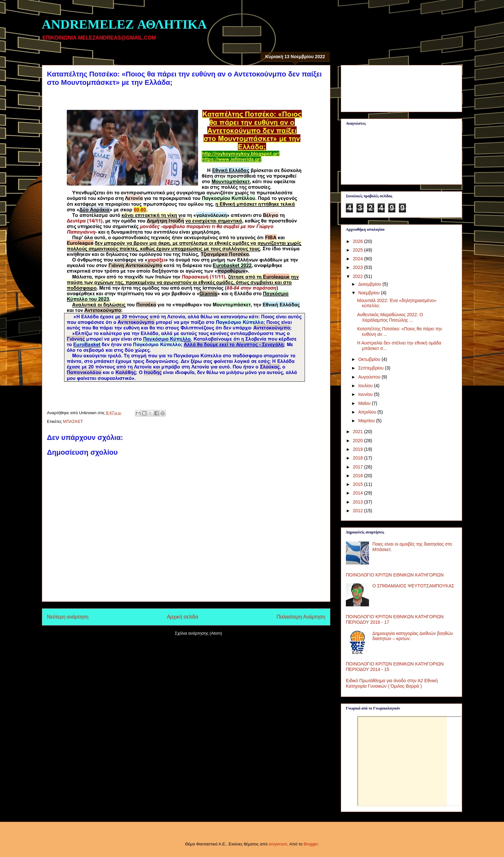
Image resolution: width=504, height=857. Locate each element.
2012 (359, 511)
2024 (359, 259)
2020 (359, 441)
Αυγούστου (370, 377)
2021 (359, 432)
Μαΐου (365, 403)
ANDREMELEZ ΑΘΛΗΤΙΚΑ (124, 24)
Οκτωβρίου (370, 359)
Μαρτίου (367, 421)
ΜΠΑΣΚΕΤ (73, 421)
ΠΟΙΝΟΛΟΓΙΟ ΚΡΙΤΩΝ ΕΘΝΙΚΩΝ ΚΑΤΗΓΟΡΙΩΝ (395, 575)
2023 (359, 267)
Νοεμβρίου (369, 293)
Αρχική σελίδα (182, 617)
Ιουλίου (366, 386)
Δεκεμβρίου (370, 284)
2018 (359, 458)
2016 (359, 476)
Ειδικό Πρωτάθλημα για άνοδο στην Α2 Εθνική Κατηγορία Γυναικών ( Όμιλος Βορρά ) (392, 683)
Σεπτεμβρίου (371, 368)
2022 (359, 276)
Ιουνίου (366, 394)
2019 (359, 449)
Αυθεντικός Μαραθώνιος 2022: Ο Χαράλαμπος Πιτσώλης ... (390, 317)
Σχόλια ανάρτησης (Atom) (198, 633)
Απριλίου (368, 412)
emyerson (278, 844)
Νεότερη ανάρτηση (68, 617)
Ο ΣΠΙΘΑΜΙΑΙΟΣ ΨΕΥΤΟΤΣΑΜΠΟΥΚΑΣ (414, 586)
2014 (359, 493)
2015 (359, 484)
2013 (359, 502)
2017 (359, 467)
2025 (359, 250)
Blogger (311, 844)
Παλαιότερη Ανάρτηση (301, 617)
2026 (359, 241)
